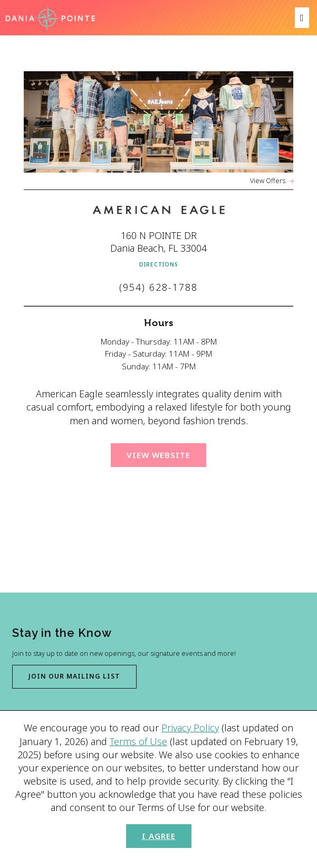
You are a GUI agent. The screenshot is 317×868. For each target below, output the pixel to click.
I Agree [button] (159, 836)
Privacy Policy (190, 728)
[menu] (302, 18)
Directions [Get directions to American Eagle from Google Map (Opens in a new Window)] (159, 264)
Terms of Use (138, 741)
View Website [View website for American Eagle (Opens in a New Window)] (158, 455)
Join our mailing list (74, 676)
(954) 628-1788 (158, 287)
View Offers (268, 181)
